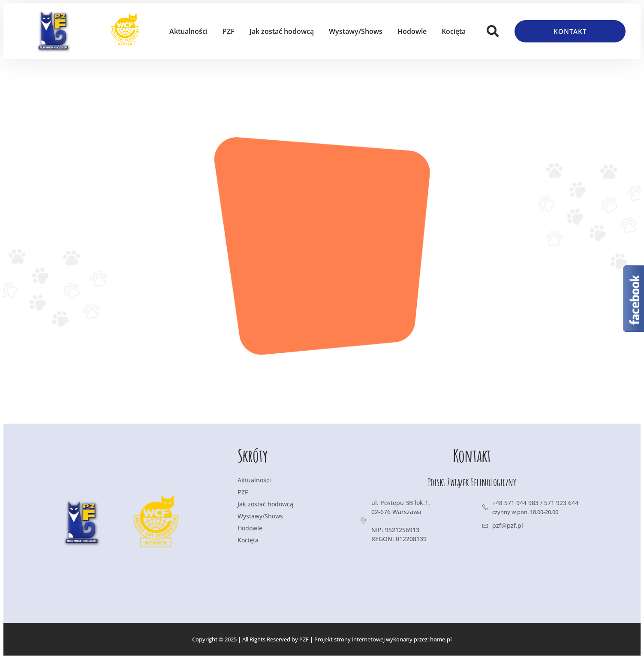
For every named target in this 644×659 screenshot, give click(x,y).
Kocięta (454, 31)
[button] (493, 31)
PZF (229, 31)
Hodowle (412, 31)
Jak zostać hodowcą (282, 31)
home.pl (441, 639)
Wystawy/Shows (356, 31)
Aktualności (188, 31)
